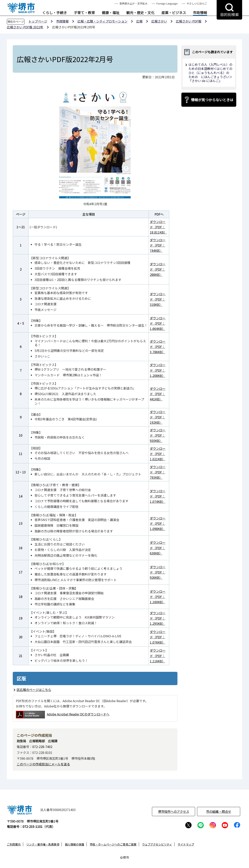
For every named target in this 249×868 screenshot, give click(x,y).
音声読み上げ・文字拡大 (133, 3)
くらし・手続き (55, 13)
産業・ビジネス (174, 13)
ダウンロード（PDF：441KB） (158, 394)
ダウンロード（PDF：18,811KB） (158, 227)
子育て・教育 (84, 13)
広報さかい (159, 21)
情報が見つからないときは (212, 100)
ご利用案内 (14, 844)
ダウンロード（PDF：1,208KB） (158, 370)
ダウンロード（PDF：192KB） (158, 417)
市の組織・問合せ (219, 811)
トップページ (38, 21)
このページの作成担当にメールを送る (43, 764)
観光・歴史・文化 (140, 13)
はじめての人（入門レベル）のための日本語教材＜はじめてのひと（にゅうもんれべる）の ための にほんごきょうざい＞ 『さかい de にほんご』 (210, 73)
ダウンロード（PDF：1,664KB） (158, 323)
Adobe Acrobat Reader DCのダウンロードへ (63, 715)
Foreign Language (167, 3)
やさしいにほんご (197, 3)
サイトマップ (186, 844)
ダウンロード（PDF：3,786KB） (158, 347)
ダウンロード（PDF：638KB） (158, 548)
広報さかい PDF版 (189, 21)
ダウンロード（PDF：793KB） (158, 472)
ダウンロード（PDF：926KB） (158, 572)
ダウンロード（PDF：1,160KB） (158, 597)
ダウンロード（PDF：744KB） (158, 245)
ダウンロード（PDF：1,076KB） (158, 637)
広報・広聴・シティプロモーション (102, 21)
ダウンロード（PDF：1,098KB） (158, 523)
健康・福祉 (111, 13)
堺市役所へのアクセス (174, 811)
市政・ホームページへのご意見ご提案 (113, 844)
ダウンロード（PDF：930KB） (158, 435)
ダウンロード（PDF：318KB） (158, 299)
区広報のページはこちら (34, 690)
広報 (139, 21)
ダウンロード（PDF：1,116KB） (158, 656)
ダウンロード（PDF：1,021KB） (158, 454)
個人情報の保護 (75, 844)
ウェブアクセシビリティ (157, 844)
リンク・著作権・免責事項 (43, 844)
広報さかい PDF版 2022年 (25, 27)
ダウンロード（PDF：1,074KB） (158, 496)
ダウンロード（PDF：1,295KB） (158, 618)
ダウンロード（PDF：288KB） (158, 269)
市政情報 (200, 13)
